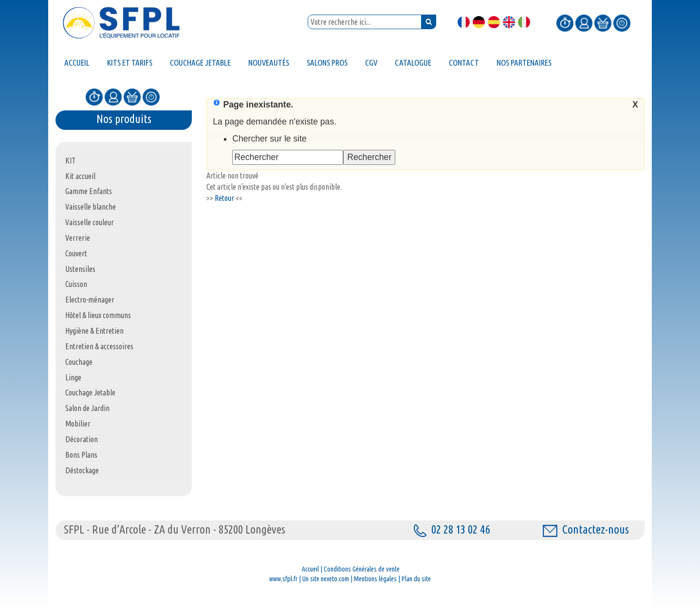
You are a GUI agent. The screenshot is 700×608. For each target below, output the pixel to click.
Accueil (310, 569)
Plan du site (416, 579)
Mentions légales (375, 579)
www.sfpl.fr (283, 579)
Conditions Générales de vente (362, 569)
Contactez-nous (586, 529)
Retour (224, 198)
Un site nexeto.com (326, 579)
